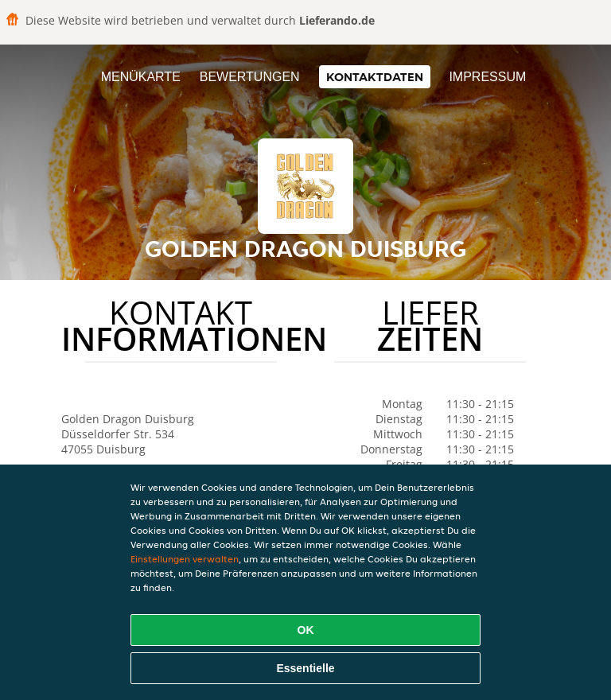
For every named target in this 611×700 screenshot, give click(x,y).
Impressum (487, 77)
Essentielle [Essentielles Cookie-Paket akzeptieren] (305, 668)
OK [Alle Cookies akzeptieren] (306, 630)
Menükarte (141, 77)
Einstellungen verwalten (185, 559)
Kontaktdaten (375, 77)
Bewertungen (250, 77)
